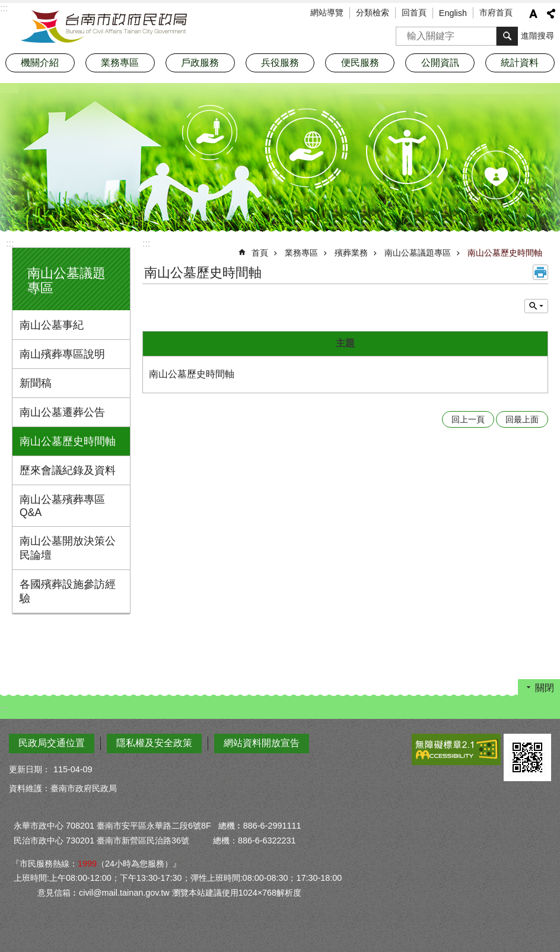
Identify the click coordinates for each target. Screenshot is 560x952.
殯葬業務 (351, 253)
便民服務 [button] (360, 63)
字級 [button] (533, 14)
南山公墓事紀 (52, 325)
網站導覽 (327, 12)
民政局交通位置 (52, 743)
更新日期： (30, 769)
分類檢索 (373, 12)
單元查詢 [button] (536, 306)
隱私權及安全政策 (154, 743)
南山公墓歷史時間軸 (68, 441)
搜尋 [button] (507, 36)
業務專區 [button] (120, 63)
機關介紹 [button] (40, 63)
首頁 (260, 253)
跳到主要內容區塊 (6, 6)
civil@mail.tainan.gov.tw (124, 893)
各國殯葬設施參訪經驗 (68, 591)
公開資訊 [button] (440, 63)
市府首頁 (496, 12)
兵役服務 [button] (280, 63)
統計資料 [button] (520, 63)
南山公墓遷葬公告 (62, 412)
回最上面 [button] (522, 419)
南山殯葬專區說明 (62, 354)
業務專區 (301, 253)
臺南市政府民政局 (104, 27)
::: (10, 243)
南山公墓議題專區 (418, 253)
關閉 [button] (545, 688)
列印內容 (540, 272)
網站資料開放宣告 (262, 743)
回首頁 (414, 12)
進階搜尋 (537, 36)
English (453, 13)
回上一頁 (468, 419)
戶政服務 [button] (200, 63)
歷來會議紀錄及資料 (68, 470)
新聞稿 (36, 383)
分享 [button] (551, 14)
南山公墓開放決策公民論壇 (68, 548)
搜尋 (405, 32)
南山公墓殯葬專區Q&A (62, 506)
